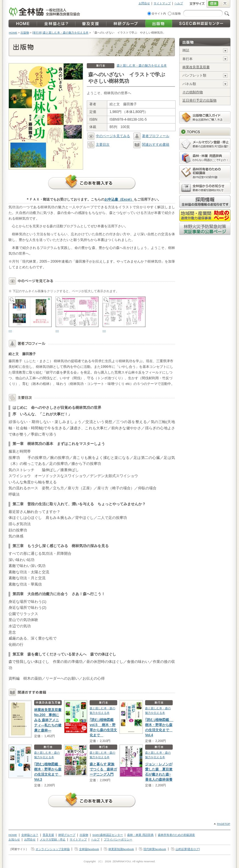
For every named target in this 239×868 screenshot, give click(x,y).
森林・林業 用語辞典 (140, 835)
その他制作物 (193, 92)
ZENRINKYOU (121, 861)
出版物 (176, 14)
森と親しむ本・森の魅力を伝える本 (142, 65)
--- (30, 314)
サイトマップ (162, 3)
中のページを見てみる (109, 136)
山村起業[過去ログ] (188, 849)
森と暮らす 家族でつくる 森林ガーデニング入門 (103, 769)
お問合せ (144, 3)
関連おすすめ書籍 (151, 145)
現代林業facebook (155, 849)
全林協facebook (89, 849)
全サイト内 (159, 14)
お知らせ (14, 839)
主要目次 (98, 145)
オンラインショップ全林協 (53, 849)
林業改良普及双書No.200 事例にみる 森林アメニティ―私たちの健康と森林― (48, 720)
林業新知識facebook (121, 849)
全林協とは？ (30, 835)
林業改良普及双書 (196, 67)
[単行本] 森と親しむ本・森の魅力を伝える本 (60, 33)
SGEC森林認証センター (108, 835)
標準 (213, 4)
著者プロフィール (151, 136)
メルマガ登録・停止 (53, 839)
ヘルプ (179, 3)
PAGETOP (223, 824)
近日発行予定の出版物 (199, 100)
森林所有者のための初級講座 (176, 835)
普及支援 (48, 835)
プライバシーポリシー (118, 839)
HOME (13, 33)
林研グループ (67, 835)
